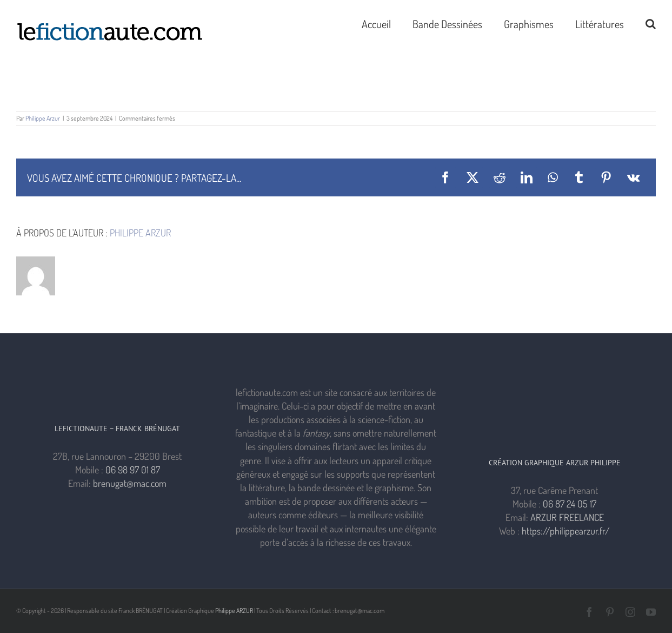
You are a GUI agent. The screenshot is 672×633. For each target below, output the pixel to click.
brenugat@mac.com (130, 483)
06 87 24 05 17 (570, 504)
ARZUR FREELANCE (567, 517)
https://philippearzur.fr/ (566, 531)
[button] (651, 23)
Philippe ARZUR (234, 611)
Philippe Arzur (43, 118)
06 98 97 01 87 (133, 470)
